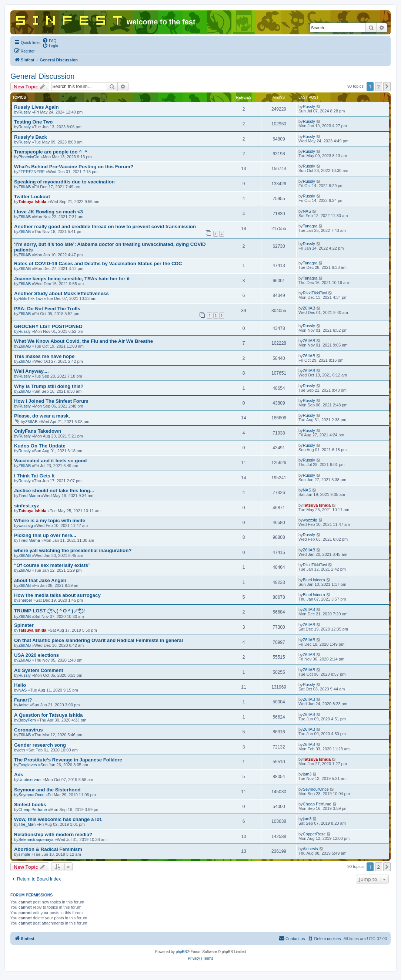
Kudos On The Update (40, 446)
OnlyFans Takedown (38, 431)
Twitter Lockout (32, 197)
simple (24, 854)
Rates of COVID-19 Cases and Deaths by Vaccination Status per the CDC (98, 263)
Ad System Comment (39, 670)
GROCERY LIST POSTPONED (48, 326)
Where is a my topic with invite (50, 521)
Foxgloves (28, 765)
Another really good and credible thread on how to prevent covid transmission (105, 227)
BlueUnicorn (314, 580)
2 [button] (379, 87)
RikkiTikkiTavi (31, 298)
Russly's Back (31, 137)
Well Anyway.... (31, 371)
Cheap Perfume (33, 810)
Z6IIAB (25, 187)
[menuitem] (49, 40)
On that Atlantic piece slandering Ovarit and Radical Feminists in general (98, 640)
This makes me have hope (44, 356)
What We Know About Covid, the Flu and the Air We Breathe (83, 341)
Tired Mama (29, 496)
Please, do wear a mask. (42, 416)
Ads (19, 775)
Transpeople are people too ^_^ (51, 152)
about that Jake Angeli (40, 580)
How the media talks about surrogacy (57, 595)
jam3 (307, 774)
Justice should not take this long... (54, 491)
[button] (387, 87)
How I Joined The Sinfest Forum (51, 401)
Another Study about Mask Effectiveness (61, 293)
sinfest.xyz (26, 506)
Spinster (24, 625)
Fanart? (23, 700)
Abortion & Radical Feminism (48, 849)
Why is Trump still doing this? (49, 386)
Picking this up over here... (45, 535)
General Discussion (42, 76)
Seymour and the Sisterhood (47, 790)
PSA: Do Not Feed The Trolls (47, 309)
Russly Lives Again (36, 107)
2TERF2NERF (32, 172)
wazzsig (26, 526)
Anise (24, 705)
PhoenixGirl (29, 157)
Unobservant (30, 780)
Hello (20, 685)
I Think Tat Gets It (34, 476)
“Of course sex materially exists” (52, 565)
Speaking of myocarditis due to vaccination (64, 182)
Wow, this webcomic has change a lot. (58, 819)
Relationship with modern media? (53, 834)
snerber (25, 600)
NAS (307, 211)
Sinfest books (30, 805)
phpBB (181, 952)
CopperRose (314, 834)
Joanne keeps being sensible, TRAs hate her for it (72, 279)
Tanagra (310, 226)
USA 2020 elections (36, 655)
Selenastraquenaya (36, 839)
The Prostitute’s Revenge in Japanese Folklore (68, 760)
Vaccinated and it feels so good (50, 461)
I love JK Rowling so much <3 (49, 212)
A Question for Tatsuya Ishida (48, 715)
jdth (22, 750)
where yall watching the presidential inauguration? (73, 550)
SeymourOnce (31, 795)
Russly (25, 112)
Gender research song (40, 745)
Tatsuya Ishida (33, 202)
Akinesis (310, 849)
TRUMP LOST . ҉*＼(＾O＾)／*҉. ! (49, 611)
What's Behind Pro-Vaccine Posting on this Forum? (74, 167)
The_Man (27, 824)
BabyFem (27, 720)
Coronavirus (29, 730)
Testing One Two (33, 122)
